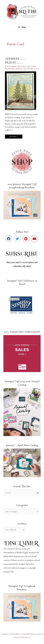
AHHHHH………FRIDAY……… (15, 61)
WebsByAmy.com (25, 637)
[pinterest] (26, 239)
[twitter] (18, 239)
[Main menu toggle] (22, 27)
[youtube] (35, 239)
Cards (28, 66)
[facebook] (9, 239)
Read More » (15, 136)
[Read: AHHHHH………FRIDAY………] (22, 90)
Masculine (11, 69)
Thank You (19, 69)
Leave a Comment (11, 66)
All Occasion (21, 66)
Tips (25, 69)
